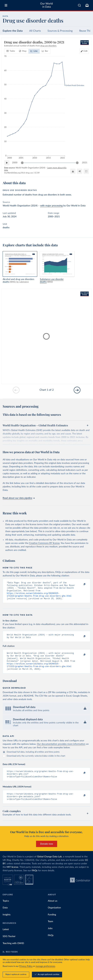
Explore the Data (13, 31)
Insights (7, 922)
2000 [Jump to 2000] (15, 163)
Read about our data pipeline (19, 498)
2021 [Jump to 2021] (85, 163)
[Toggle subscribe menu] (87, 5)
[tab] (11, 51)
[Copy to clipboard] (81, 584)
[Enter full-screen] (86, 171)
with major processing (51, 206)
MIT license (12, 874)
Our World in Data (46, 5)
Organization (54, 915)
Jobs (50, 936)
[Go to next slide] (77, 390)
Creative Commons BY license (44, 543)
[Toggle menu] (6, 5)
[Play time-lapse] (7, 163)
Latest (6, 937)
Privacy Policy (26, 966)
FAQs (35, 878)
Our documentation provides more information (61, 749)
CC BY (37, 173)
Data (5, 915)
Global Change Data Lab (49, 864)
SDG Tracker (9, 944)
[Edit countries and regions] (84, 51)
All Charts (35, 31)
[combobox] (79, 5)
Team (50, 929)
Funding (52, 922)
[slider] (22, 163)
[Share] (80, 171)
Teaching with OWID (13, 951)
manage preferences (45, 966)
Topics (6, 908)
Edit (86, 51)
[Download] (73, 171)
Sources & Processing (60, 31)
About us (53, 908)
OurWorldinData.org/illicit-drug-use (19, 173)
